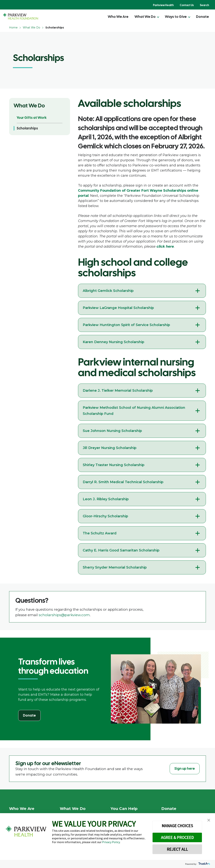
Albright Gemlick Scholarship (108, 291)
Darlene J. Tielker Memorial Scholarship (118, 391)
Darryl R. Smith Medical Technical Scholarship (123, 482)
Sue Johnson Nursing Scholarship (112, 431)
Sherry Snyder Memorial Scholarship (115, 567)
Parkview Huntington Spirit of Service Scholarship (126, 325)
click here (165, 247)
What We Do (145, 17)
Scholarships (27, 128)
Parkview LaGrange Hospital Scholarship (118, 308)
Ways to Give (176, 17)
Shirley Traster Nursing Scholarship (114, 465)
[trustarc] (204, 864)
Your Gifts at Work (32, 118)
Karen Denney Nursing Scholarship (113, 342)
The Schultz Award (100, 533)
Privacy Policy (111, 842)
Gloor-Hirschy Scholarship (105, 516)
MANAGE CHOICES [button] (177, 826)
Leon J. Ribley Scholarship (106, 499)
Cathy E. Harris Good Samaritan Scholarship (121, 550)
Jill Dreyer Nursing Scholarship (110, 448)
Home (13, 28)
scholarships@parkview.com (64, 615)
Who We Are (118, 17)
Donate (202, 17)
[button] (209, 820)
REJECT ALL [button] (177, 849)
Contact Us (187, 5)
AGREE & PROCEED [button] (177, 837)
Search (204, 5)
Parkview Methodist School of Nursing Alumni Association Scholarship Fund (134, 411)
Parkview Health (163, 5)
